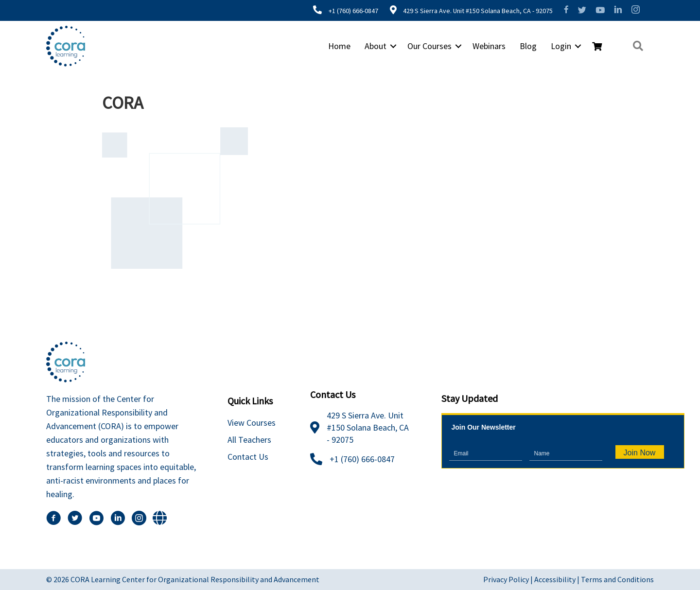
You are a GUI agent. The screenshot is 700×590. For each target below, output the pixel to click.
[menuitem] (597, 46)
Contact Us (248, 457)
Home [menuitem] (339, 46)
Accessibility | (558, 579)
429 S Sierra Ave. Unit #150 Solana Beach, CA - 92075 (477, 11)
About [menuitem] (376, 46)
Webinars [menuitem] (489, 46)
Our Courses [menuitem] (429, 46)
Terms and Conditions (617, 579)
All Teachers (249, 440)
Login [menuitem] (561, 46)
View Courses (252, 423)
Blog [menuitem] (528, 46)
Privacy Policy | (509, 579)
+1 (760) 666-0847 (353, 11)
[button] (393, 46)
